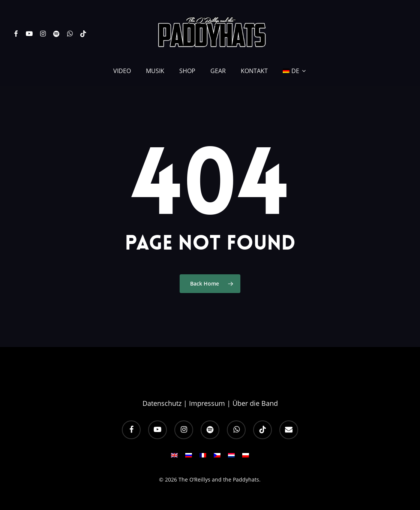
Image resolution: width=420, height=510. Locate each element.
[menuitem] (295, 71)
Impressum (207, 403)
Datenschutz (162, 403)
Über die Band (255, 403)
